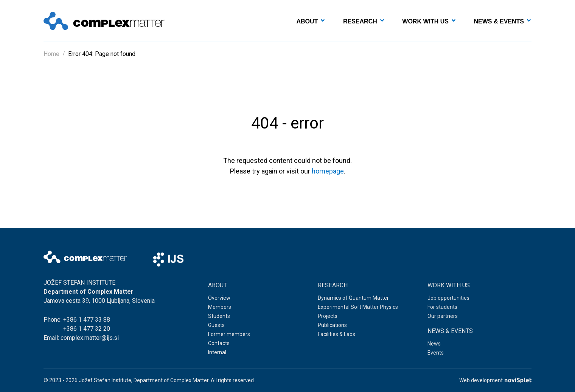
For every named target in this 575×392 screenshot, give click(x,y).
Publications (332, 325)
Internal (217, 352)
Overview (219, 298)
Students (219, 316)
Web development (495, 380)
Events (436, 353)
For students (442, 307)
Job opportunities (448, 298)
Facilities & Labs (336, 334)
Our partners (443, 316)
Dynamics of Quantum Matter (353, 298)
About (307, 21)
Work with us (425, 21)
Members (220, 307)
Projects (328, 316)
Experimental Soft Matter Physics (358, 307)
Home (51, 54)
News (434, 344)
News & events (499, 21)
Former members (229, 334)
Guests (216, 325)
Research (360, 21)
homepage (328, 171)
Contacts (219, 343)
